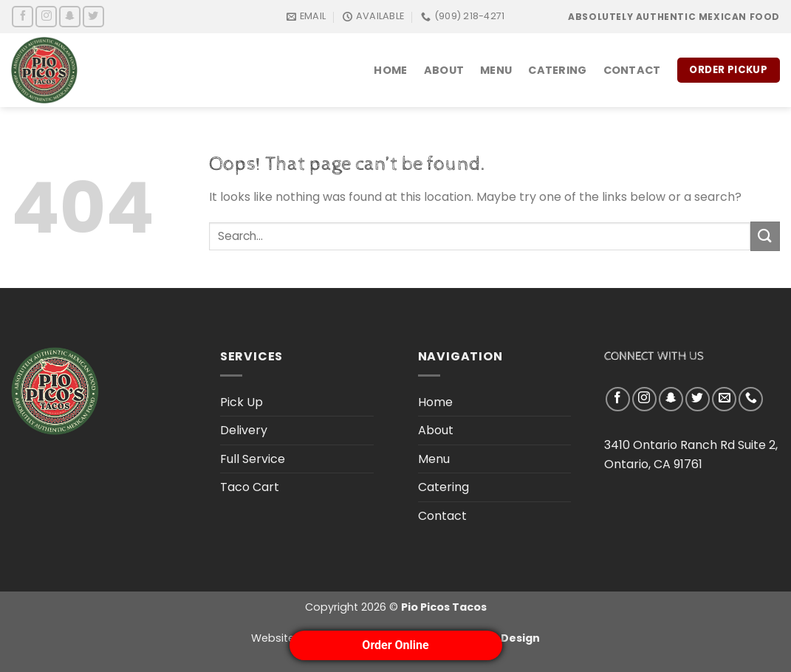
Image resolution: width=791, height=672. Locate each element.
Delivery (244, 430)
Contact (632, 70)
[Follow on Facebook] (23, 17)
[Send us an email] (724, 399)
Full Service (253, 459)
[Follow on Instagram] (46, 17)
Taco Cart (250, 487)
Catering (557, 70)
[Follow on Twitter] (93, 17)
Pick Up (242, 402)
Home (390, 70)
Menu (496, 70)
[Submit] (765, 236)
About (444, 70)
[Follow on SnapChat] (70, 17)
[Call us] (751, 399)
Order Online (395, 645)
